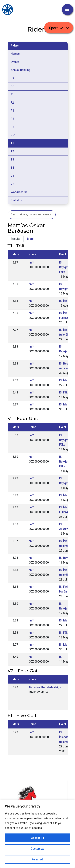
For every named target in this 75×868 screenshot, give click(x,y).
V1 (12, 176)
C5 (12, 86)
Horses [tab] (15, 54)
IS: (61, 657)
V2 (12, 184)
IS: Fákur (65, 392)
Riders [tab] (15, 46)
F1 (12, 94)
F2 (12, 103)
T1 (12, 143)
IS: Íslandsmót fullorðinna (66, 737)
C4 (12, 78)
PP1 (13, 135)
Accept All (38, 838)
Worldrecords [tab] (19, 192)
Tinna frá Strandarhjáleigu (45, 687)
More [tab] (30, 239)
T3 (12, 160)
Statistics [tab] (17, 200)
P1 (12, 111)
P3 (12, 127)
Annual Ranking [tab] (21, 70)
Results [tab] (16, 239)
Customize (37, 849)
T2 (12, 151)
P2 (12, 119)
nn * (31, 263)
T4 (12, 168)
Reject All (37, 859)
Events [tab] (15, 62)
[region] (37, 834)
